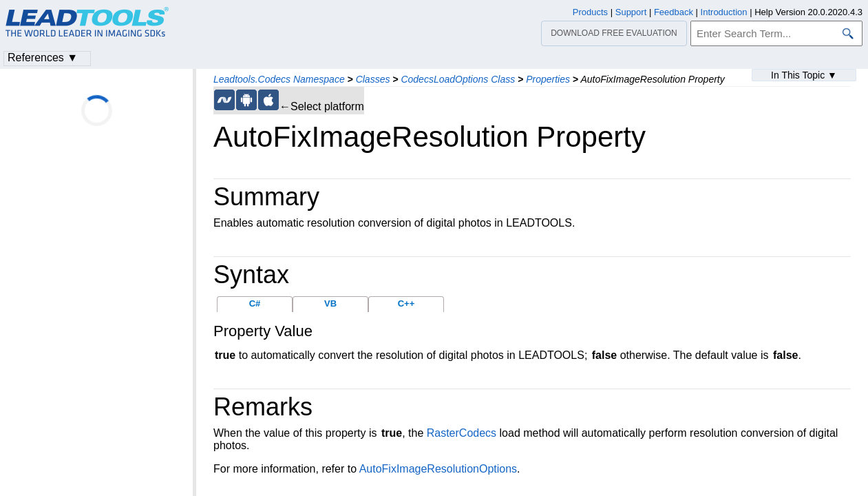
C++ (406, 303)
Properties (548, 79)
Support (631, 12)
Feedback (674, 12)
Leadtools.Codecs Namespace (279, 79)
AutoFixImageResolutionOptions (438, 469)
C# (255, 303)
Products (590, 12)
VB (330, 303)
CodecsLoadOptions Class (458, 79)
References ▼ (43, 58)
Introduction (724, 12)
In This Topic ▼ (804, 75)
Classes (373, 79)
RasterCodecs (462, 433)
